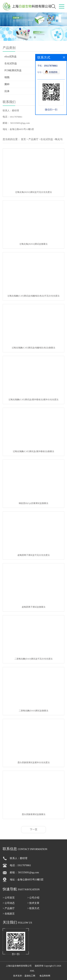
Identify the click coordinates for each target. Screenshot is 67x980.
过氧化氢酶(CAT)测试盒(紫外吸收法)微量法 (33, 451)
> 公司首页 (9, 898)
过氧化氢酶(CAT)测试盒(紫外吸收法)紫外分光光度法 (33, 400)
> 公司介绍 (33, 898)
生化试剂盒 (11, 63)
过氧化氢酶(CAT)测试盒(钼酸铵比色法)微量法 (33, 348)
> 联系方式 (33, 908)
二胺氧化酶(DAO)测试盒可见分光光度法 (34, 659)
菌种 (7, 84)
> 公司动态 (9, 903)
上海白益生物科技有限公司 (19, 966)
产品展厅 (33, 139)
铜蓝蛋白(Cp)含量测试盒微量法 (34, 503)
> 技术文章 (33, 903)
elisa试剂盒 (11, 57)
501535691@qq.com (20, 123)
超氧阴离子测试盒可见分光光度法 (34, 555)
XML (32, 971)
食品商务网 (45, 976)
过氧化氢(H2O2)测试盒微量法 (33, 244)
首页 (23, 139)
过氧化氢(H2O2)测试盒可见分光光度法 (33, 192)
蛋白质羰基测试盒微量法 (34, 814)
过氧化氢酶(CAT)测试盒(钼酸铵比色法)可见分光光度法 (33, 296)
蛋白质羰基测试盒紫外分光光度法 (34, 762)
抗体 (7, 91)
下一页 (34, 830)
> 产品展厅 (9, 908)
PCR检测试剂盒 (13, 70)
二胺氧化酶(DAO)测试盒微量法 (34, 711)
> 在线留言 (9, 914)
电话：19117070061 (13, 117)
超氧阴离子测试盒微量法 (34, 607)
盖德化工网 (30, 976)
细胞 (7, 77)
